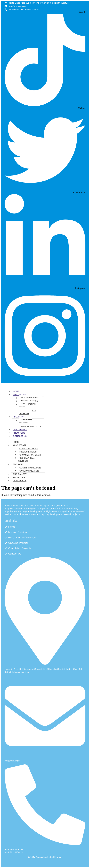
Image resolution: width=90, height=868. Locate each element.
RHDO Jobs (19, 433)
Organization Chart (27, 406)
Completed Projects (26, 422)
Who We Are (20, 445)
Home (16, 391)
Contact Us (20, 436)
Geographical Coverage (27, 412)
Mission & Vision (28, 452)
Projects (18, 417)
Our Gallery (20, 430)
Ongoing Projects (31, 426)
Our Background (29, 449)
